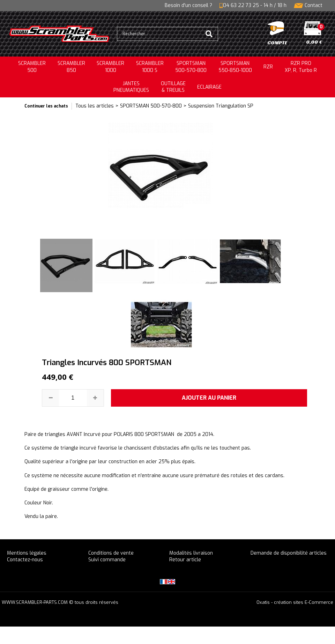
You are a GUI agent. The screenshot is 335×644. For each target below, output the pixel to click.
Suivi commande (107, 560)
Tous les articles (95, 106)
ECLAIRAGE (209, 87)
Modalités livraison (191, 553)
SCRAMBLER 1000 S (150, 67)
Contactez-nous (25, 560)
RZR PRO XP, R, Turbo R (301, 67)
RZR (268, 67)
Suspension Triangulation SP (221, 106)
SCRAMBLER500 (32, 67)
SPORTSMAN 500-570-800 (151, 106)
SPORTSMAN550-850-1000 (235, 67)
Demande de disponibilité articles (289, 553)
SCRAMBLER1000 (110, 67)
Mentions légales (27, 553)
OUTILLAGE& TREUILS (173, 87)
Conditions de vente (111, 553)
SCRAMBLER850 (71, 67)
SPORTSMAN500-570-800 (191, 67)
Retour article (185, 560)
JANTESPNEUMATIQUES (131, 87)
